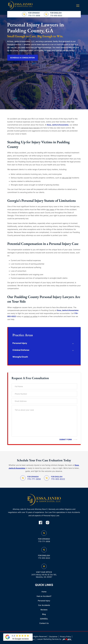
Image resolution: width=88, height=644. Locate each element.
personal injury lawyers (30, 128)
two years (50, 209)
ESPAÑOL (44, 619)
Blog (44, 614)
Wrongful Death (20, 357)
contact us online (31, 316)
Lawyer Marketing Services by (55, 639)
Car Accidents (44, 605)
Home (44, 592)
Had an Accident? (44, 596)
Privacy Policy (65, 637)
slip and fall (67, 178)
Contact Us (44, 623)
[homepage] (44, 500)
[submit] (67, 439)
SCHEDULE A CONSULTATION (22, 58)
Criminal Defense (21, 350)
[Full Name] (44, 386)
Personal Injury (20, 343)
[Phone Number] (44, 394)
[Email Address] (44, 401)
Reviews (44, 610)
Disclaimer (53, 637)
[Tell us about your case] (44, 421)
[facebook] (40, 523)
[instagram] (48, 523)
